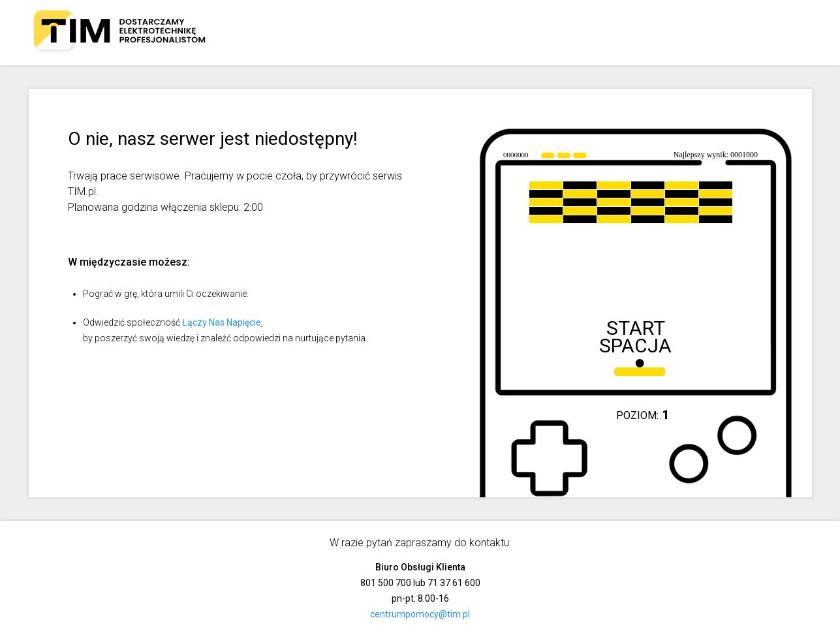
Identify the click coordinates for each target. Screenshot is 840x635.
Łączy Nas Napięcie (222, 322)
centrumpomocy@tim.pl (420, 614)
